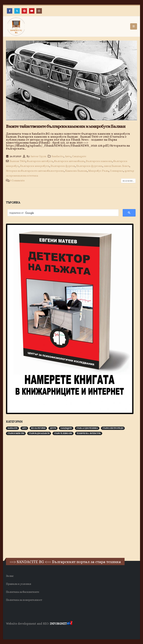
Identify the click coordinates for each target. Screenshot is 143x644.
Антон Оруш (38, 156)
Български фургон (63, 166)
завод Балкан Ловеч (117, 166)
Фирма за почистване (48, 631)
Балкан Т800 (18, 161)
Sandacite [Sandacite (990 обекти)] (12, 428)
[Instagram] (39, 11)
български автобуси (40, 161)
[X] (17, 11)
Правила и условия (19, 584)
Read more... (128, 181)
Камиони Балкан (76, 171)
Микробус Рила (98, 171)
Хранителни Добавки (19, 631)
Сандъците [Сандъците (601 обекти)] (66, 428)
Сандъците (79, 156)
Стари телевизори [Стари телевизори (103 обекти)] (63, 433)
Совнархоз (117, 171)
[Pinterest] (24, 11)
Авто (68, 156)
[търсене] (61, 213)
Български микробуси (35, 166)
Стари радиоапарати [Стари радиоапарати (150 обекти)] (39, 433)
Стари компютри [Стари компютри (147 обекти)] (16, 433)
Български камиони (99, 161)
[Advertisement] (34, 496)
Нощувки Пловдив (76, 631)
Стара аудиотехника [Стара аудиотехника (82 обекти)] (87, 428)
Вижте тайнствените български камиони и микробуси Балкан (66, 126)
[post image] (71, 81)
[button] (134, 26)
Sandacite (58, 156)
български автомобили (69, 161)
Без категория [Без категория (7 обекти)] (38, 428)
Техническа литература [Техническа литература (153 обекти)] (89, 433)
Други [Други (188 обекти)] (53, 428)
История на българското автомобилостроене (35, 171)
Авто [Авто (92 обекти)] (24, 428)
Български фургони (89, 166)
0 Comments (17, 180)
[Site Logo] (16, 27)
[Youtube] (32, 11)
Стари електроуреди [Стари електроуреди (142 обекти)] (113, 428)
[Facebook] (10, 11)
